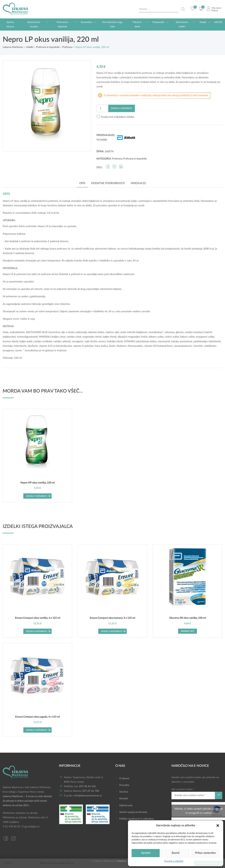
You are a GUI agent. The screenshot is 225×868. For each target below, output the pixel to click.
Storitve (124, 792)
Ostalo (203, 22)
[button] (218, 825)
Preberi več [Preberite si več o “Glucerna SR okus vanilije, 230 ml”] (188, 631)
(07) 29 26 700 (91, 791)
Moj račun (216, 8)
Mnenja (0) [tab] (138, 183)
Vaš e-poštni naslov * (193, 794)
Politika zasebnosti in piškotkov (137, 819)
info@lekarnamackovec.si (88, 796)
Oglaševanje (126, 805)
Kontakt (124, 799)
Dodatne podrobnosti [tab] (108, 183)
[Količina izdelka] (102, 108)
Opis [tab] (82, 183)
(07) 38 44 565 (87, 786)
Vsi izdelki (102, 140)
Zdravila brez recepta (34, 24)
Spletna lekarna (10, 24)
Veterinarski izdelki (182, 24)
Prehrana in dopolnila (62, 24)
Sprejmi (146, 853)
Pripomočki (158, 22)
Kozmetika (86, 22)
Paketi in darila (137, 24)
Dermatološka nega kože (112, 24)
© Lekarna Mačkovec (103, 861)
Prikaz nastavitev (206, 853)
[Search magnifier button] (183, 9)
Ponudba (124, 785)
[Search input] (159, 9)
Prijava (215, 10)
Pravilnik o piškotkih (174, 861)
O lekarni (124, 779)
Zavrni (175, 853)
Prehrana (117, 159)
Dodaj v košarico (122, 108)
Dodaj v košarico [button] (37, 496)
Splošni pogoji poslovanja (133, 812)
